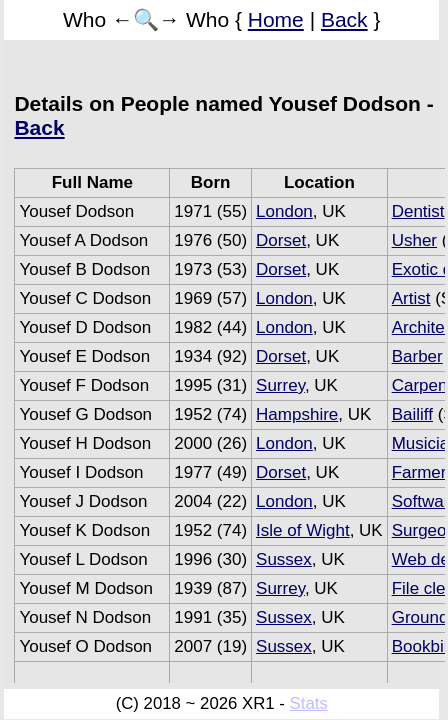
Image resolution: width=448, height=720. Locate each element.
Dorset (281, 240)
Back (344, 19)
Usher (414, 240)
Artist (411, 298)
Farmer (419, 472)
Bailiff (412, 414)
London (284, 211)
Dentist (418, 211)
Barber (417, 356)
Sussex (284, 559)
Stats (309, 703)
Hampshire (297, 414)
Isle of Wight (303, 530)
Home (276, 19)
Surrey (280, 385)
